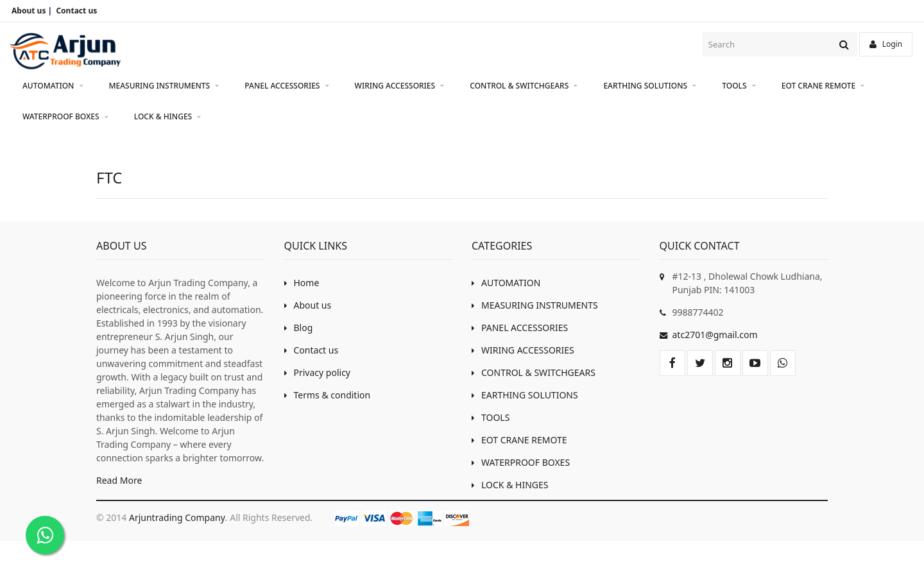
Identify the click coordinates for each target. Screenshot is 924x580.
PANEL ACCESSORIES (287, 86)
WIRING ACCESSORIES (400, 86)
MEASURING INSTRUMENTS (164, 86)
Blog (299, 328)
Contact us (312, 350)
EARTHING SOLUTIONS (650, 86)
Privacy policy (318, 372)
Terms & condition (328, 395)
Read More (119, 480)
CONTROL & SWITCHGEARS (524, 86)
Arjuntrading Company (177, 517)
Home (302, 283)
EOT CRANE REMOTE (823, 86)
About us (308, 305)
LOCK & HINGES (168, 117)
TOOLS (739, 86)
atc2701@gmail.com (715, 335)
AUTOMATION (53, 86)
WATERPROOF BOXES (65, 117)
